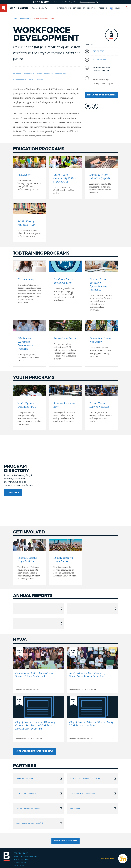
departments (26, 19)
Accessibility (20, 863)
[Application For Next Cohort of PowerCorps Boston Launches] (92, 670)
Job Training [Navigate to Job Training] (29, 74)
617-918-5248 (99, 51)
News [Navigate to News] (31, 79)
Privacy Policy (21, 853)
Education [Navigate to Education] (17, 74)
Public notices (90, 8)
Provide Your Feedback (66, 841)
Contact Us (19, 866)
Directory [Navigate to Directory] (48, 74)
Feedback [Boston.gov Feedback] (103, 8)
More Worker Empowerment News (35, 751)
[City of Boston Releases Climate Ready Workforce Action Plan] (92, 719)
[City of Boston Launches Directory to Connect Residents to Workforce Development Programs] (38, 719)
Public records (21, 859)
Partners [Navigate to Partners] (40, 79)
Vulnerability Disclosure (26, 856)
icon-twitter (88, 106)
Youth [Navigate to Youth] (39, 74)
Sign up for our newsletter (101, 95)
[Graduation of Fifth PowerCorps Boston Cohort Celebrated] (38, 670)
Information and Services (69, 8)
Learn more (13, 493)
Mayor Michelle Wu (40, 8)
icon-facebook (95, 106)
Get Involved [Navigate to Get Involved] (60, 74)
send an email (100, 59)
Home (15, 19)
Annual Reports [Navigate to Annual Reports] (20, 79)
